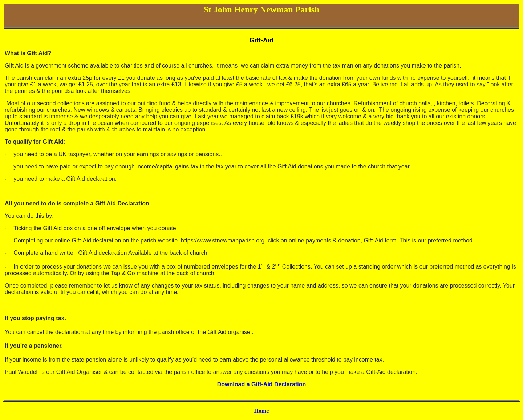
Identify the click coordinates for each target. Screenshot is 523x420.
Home (262, 411)
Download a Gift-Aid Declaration (261, 384)
